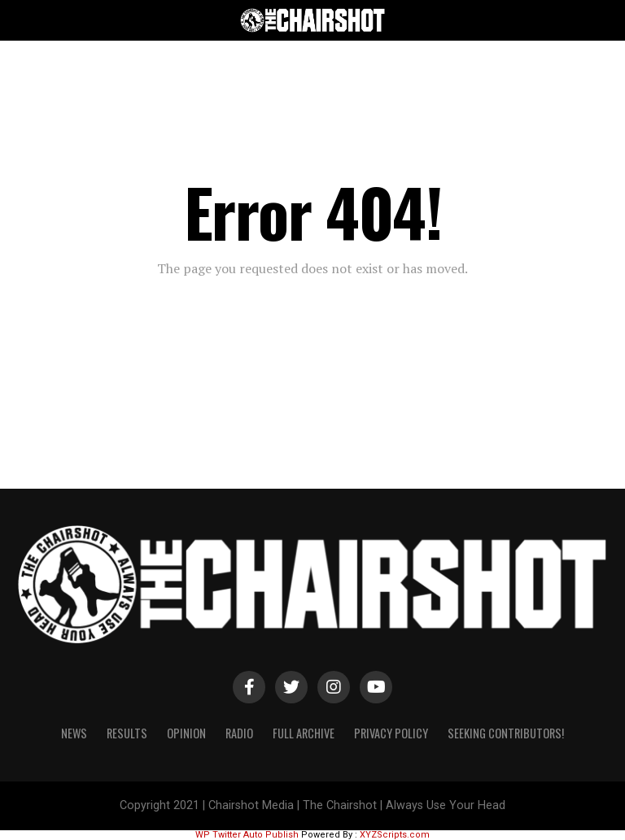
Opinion (186, 733)
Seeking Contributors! (506, 733)
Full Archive (304, 733)
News (74, 733)
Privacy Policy (391, 733)
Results (127, 733)
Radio (239, 733)
